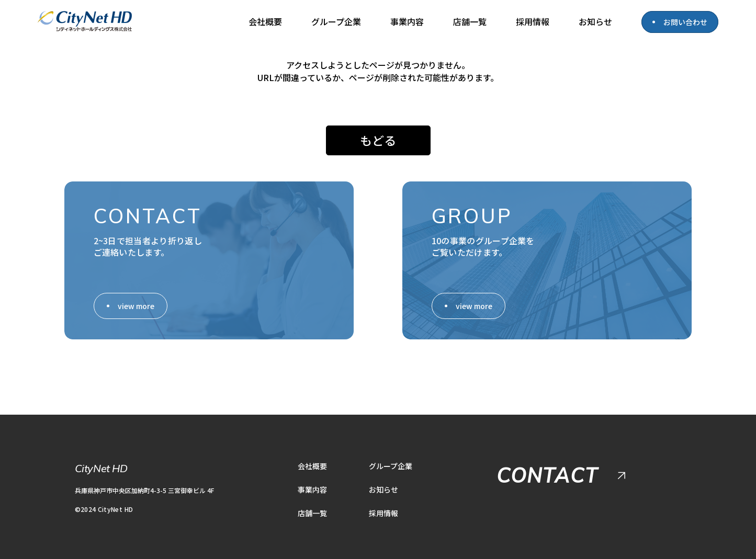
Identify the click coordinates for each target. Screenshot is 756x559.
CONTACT (548, 470)
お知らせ (595, 21)
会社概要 (265, 21)
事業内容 (407, 21)
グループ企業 (336, 21)
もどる (378, 138)
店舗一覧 (470, 21)
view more (136, 300)
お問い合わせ (685, 22)
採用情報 (533, 21)
